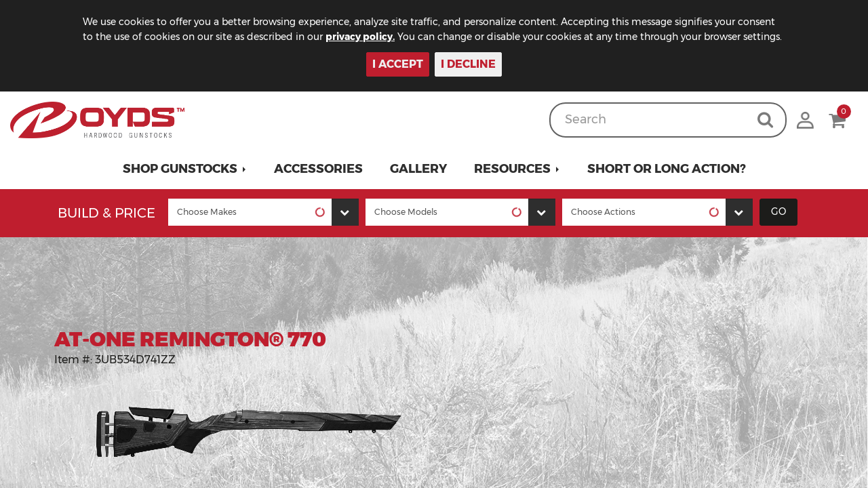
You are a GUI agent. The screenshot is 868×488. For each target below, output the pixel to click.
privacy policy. (360, 37)
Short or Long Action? (667, 169)
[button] (185, 169)
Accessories (318, 169)
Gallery (418, 169)
